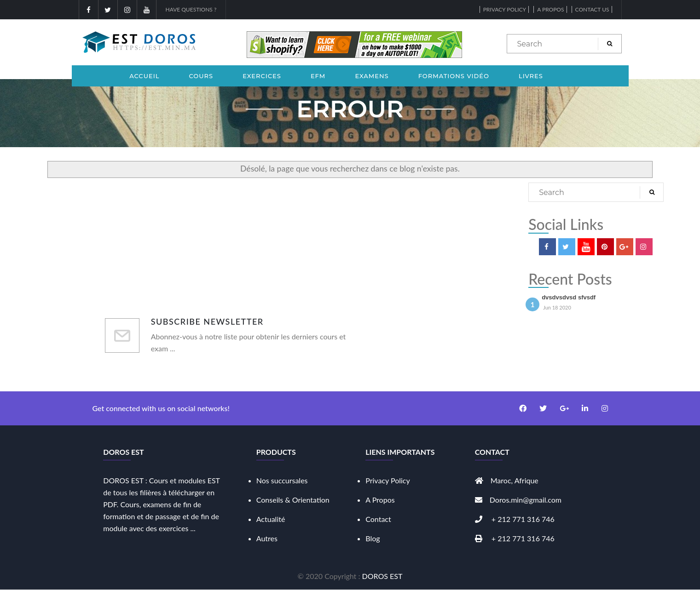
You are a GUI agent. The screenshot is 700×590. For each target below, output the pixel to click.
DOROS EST (382, 576)
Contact (378, 519)
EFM (318, 76)
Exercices (262, 76)
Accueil (144, 76)
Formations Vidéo (454, 76)
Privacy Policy (505, 9)
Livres (531, 76)
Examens (372, 76)
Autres (267, 538)
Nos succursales (282, 480)
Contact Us (592, 9)
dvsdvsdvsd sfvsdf (569, 297)
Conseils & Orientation (293, 500)
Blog (373, 538)
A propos (550, 9)
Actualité (271, 519)
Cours (201, 76)
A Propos (380, 500)
